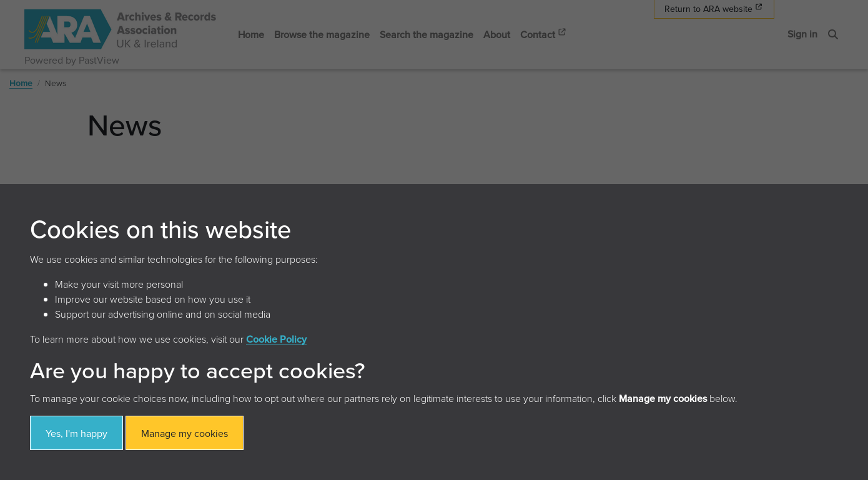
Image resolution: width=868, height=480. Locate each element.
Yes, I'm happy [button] (76, 433)
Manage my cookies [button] (185, 433)
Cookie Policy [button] (276, 339)
